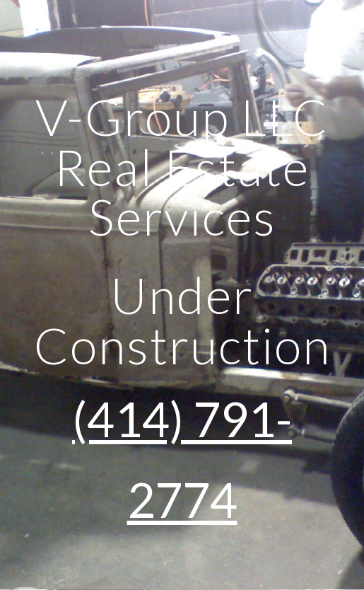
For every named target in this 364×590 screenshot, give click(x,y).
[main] (182, 295)
